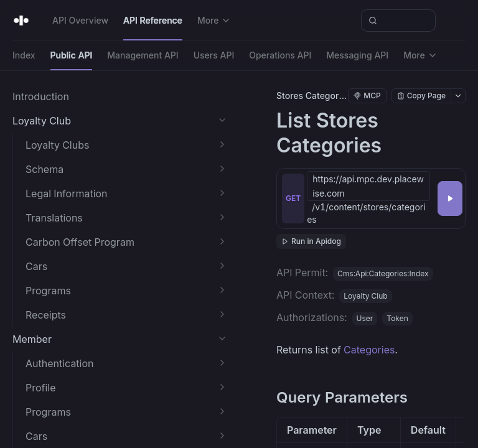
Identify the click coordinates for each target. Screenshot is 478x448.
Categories (369, 350)
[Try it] (450, 198)
